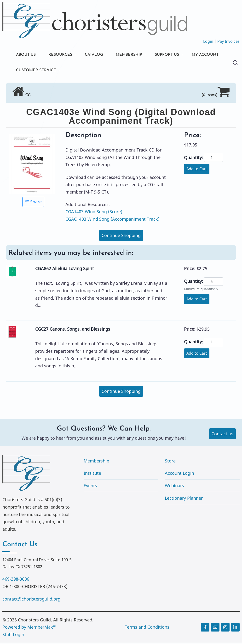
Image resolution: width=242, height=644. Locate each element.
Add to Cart (197, 170)
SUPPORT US (180, 55)
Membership (96, 462)
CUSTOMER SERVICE (82, 71)
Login (208, 41)
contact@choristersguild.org (31, 601)
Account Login (179, 475)
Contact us (222, 435)
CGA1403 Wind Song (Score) (94, 213)
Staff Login (13, 636)
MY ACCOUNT (31, 71)
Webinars (174, 487)
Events (90, 487)
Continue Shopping (121, 237)
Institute (92, 475)
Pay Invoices (228, 41)
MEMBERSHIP (139, 55)
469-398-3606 (16, 581)
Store (170, 462)
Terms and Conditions (147, 629)
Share (33, 203)
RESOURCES (64, 55)
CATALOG (101, 55)
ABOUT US (27, 55)
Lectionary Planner (184, 499)
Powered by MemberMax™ (29, 629)
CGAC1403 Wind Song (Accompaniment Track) (112, 221)
